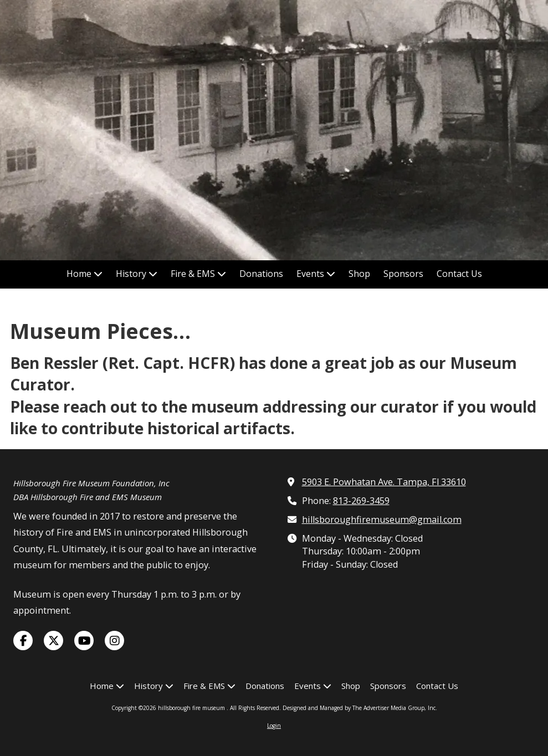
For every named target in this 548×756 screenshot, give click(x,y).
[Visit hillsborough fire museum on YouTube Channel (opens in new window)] (84, 641)
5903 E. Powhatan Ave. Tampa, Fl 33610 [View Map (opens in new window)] (384, 482)
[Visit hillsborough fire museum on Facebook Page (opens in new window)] (23, 641)
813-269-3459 (361, 501)
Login (274, 726)
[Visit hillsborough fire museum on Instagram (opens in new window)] (114, 641)
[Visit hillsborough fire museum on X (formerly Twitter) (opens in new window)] (53, 641)
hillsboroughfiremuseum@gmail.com (382, 520)
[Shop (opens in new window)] (359, 274)
